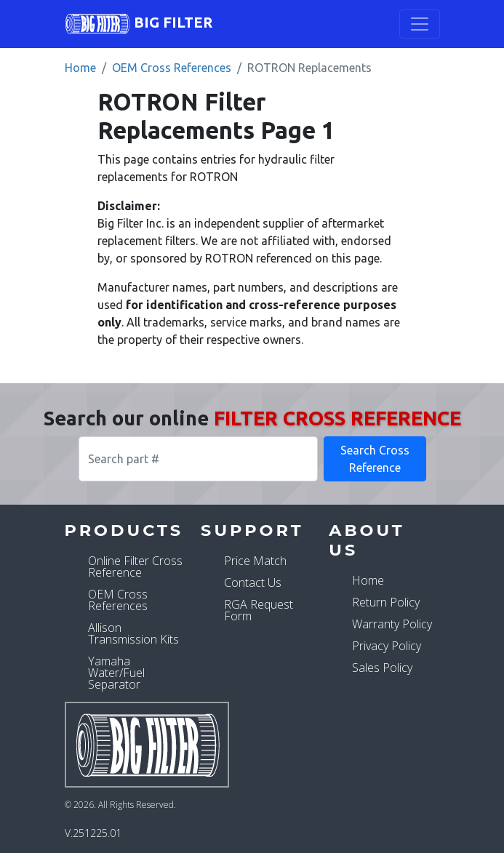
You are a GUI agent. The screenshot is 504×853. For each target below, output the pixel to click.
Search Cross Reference (375, 459)
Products (124, 530)
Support (252, 530)
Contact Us (253, 582)
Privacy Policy (387, 646)
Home (80, 68)
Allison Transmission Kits (133, 633)
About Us (367, 540)
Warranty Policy (392, 624)
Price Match (255, 561)
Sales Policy (382, 668)
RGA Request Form (259, 610)
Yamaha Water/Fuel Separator (116, 673)
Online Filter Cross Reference (135, 566)
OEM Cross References (172, 68)
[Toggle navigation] (420, 24)
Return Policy (386, 602)
